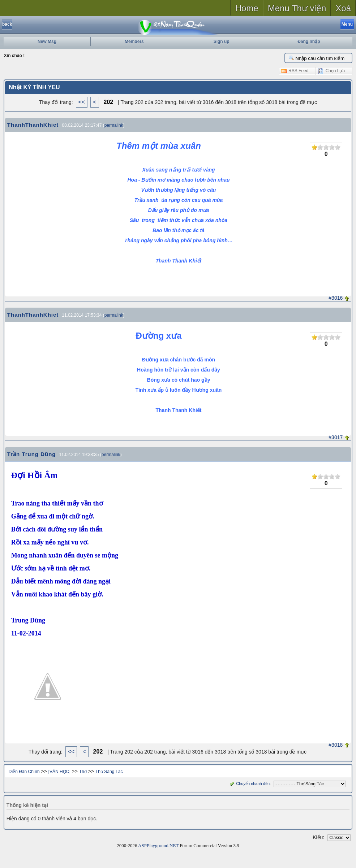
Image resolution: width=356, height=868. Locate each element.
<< (82, 102)
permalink (114, 125)
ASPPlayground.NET (158, 845)
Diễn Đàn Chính (24, 772)
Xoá (343, 8)
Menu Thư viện (297, 8)
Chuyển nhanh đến (249, 784)
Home (247, 8)
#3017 (336, 437)
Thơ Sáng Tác (109, 772)
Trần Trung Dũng (32, 454)
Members (134, 42)
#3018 (336, 745)
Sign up (222, 42)
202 (109, 102)
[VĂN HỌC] (59, 772)
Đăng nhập (309, 42)
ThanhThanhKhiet (33, 125)
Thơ (83, 772)
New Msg (47, 42)
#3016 (336, 298)
